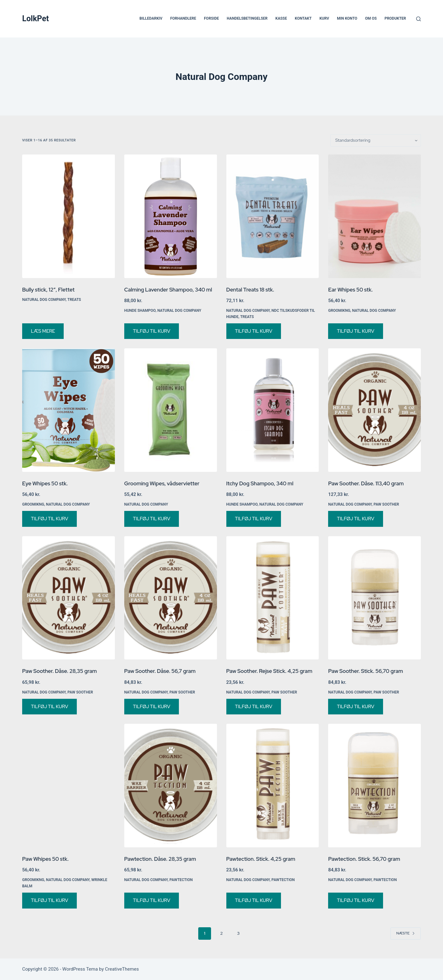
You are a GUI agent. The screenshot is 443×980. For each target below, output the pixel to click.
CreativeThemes (122, 969)
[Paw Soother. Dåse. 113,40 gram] (374, 410)
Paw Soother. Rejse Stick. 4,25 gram (269, 671)
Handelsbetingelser (247, 18)
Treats (74, 300)
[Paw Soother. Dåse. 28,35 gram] (69, 598)
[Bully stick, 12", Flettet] (69, 216)
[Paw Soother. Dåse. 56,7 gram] (171, 598)
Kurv (324, 18)
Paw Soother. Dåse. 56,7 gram (160, 671)
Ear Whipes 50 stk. (350, 290)
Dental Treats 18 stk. (250, 290)
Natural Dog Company (44, 300)
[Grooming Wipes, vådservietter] (171, 410)
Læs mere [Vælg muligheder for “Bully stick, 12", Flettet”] (43, 331)
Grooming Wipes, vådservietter (162, 483)
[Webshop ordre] (376, 140)
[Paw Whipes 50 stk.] (69, 786)
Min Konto (347, 18)
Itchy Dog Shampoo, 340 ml (260, 483)
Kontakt (303, 18)
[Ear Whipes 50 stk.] (374, 216)
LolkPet (36, 19)
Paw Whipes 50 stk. (45, 859)
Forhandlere (183, 18)
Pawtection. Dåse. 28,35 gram (160, 859)
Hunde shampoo (140, 311)
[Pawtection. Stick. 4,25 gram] (273, 786)
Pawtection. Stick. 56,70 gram (364, 859)
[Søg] (418, 19)
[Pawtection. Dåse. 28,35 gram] (171, 786)
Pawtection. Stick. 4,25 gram (261, 859)
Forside (211, 18)
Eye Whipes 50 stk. (45, 483)
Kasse (281, 18)
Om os (371, 18)
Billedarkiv (151, 18)
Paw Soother (386, 504)
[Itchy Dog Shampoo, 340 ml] (273, 410)
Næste (406, 933)
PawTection (181, 880)
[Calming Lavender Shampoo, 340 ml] (171, 216)
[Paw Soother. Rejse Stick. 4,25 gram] (273, 598)
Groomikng (339, 311)
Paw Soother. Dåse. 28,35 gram (59, 671)
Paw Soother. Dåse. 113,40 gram (366, 483)
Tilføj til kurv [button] (152, 331)
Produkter (395, 18)
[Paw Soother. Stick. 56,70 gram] (374, 598)
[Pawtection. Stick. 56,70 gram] (374, 786)
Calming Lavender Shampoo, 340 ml (168, 290)
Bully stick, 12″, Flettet (48, 290)
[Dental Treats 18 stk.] (273, 216)
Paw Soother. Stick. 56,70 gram (366, 671)
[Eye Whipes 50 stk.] (69, 410)
